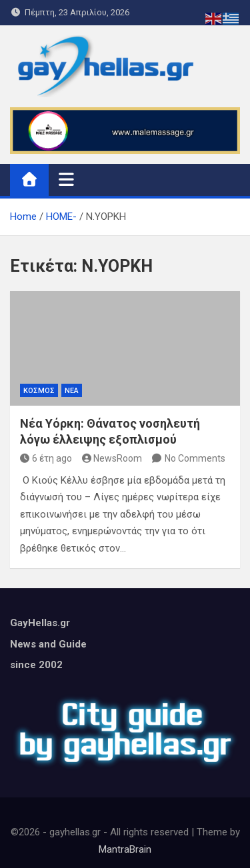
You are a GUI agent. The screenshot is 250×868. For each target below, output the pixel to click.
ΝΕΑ (72, 391)
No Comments (195, 458)
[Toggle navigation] (66, 179)
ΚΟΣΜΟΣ (39, 391)
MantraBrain (125, 849)
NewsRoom (112, 458)
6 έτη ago (46, 458)
